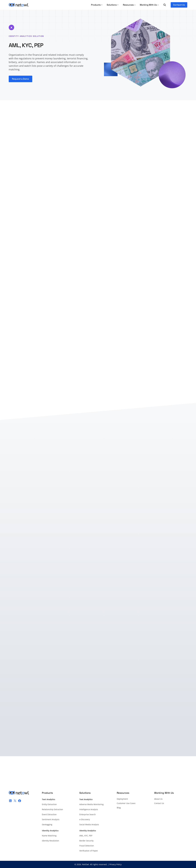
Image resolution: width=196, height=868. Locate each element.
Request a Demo (20, 79)
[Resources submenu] (129, 5)
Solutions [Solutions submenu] (113, 5)
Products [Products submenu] (97, 5)
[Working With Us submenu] (149, 5)
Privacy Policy (115, 864)
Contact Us (179, 5)
